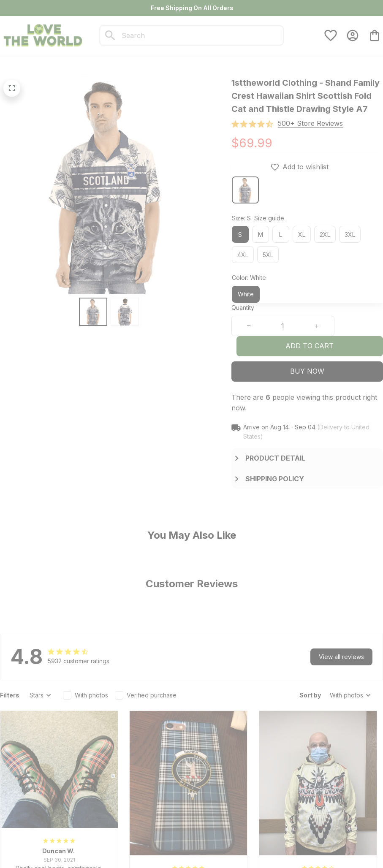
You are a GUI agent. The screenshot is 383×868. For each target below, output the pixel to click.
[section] (310, 123)
